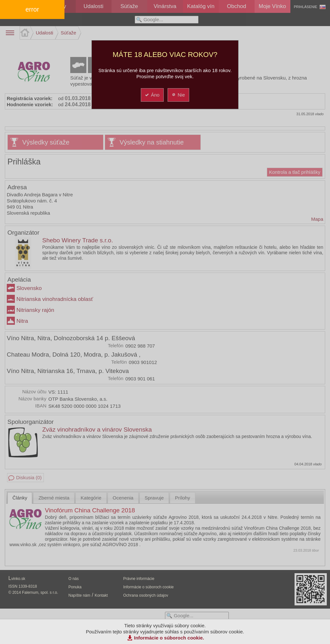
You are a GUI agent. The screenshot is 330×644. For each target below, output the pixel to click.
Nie (178, 95)
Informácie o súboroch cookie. (169, 638)
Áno (152, 95)
